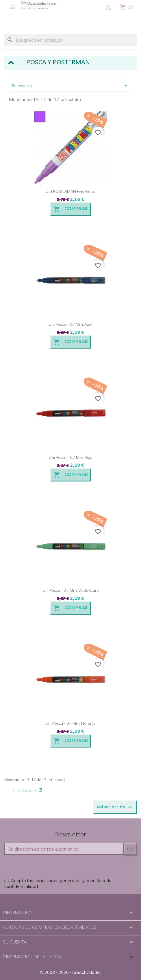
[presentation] (48, 866)
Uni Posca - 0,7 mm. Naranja (70, 723)
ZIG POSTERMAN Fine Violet (70, 191)
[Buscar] (70, 40)
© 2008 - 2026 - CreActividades (70, 972)
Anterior (22, 791)
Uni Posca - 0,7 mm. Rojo (71, 457)
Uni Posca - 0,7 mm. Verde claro (71, 590)
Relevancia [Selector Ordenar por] (70, 86)
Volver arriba (115, 807)
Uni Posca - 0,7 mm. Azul (70, 324)
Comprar (71, 209)
